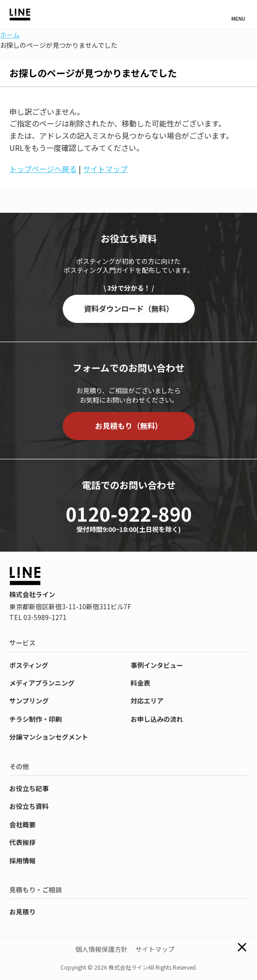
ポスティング (29, 665)
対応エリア (147, 701)
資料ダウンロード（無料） (129, 308)
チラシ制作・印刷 (36, 719)
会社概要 (22, 824)
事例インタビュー (157, 665)
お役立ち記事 (29, 788)
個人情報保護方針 (102, 949)
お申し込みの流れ (157, 719)
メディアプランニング (42, 683)
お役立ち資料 (29, 806)
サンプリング (29, 701)
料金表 (140, 683)
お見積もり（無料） (129, 426)
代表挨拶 (22, 842)
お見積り (22, 912)
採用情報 (22, 860)
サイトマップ (105, 169)
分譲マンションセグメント (49, 737)
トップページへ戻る (43, 169)
